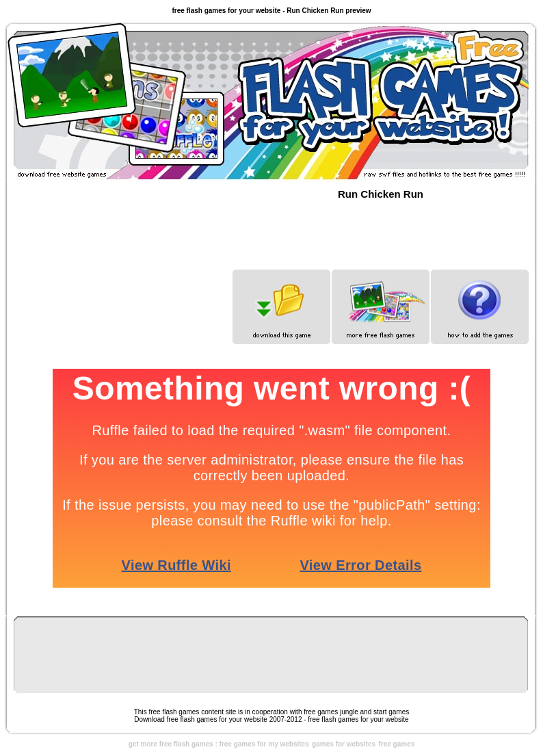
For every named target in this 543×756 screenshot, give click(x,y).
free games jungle (331, 712)
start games (391, 712)
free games (396, 744)
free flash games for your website (358, 719)
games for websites (344, 744)
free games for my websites (264, 744)
